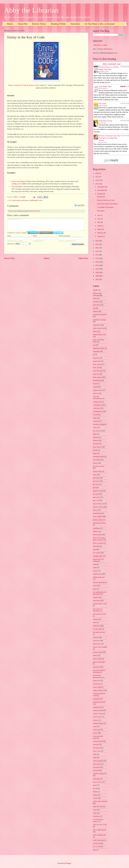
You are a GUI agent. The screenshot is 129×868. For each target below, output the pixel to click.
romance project (98, 723)
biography (96, 351)
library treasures (98, 543)
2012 (97, 262)
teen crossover (98, 782)
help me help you (99, 504)
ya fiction (96, 843)
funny (95, 475)
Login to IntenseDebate (32, 233)
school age (96, 730)
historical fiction (98, 507)
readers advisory (98, 690)
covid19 (96, 415)
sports (95, 757)
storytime (96, 767)
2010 (97, 269)
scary (95, 727)
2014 (97, 255)
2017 (97, 244)
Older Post (83, 258)
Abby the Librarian (31, 10)
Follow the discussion (83, 205)
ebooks (95, 450)
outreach (96, 637)
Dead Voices (101, 197)
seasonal (96, 745)
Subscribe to (19, 244)
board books (97, 361)
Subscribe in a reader (100, 45)
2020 (97, 180)
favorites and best (99, 466)
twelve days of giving (100, 801)
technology (97, 779)
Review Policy (39, 24)
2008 (97, 276)
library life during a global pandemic (99, 539)
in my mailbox (98, 517)
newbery (96, 619)
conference (97, 408)
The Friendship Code (19, 187)
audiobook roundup (99, 320)
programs (96, 681)
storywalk (96, 770)
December (101, 187)
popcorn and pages (99, 662)
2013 (97, 258)
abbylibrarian (108, 49)
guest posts (97, 497)
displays (96, 440)
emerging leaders (98, 457)
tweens (95, 798)
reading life (97, 699)
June (99, 219)
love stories (97, 553)
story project (97, 764)
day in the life (97, 431)
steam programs (98, 761)
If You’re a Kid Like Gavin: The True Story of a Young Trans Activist (109, 138)
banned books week (99, 335)
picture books (97, 652)
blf (94, 355)
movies (95, 586)
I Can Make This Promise (105, 207)
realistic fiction (98, 714)
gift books (96, 478)
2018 (97, 241)
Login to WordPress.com (46, 233)
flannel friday (97, 472)
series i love (97, 751)
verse (41, 200)
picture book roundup (100, 647)
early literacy (97, 447)
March (100, 229)
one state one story (99, 632)
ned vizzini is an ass (99, 614)
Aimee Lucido (34, 85)
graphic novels (98, 491)
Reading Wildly (58, 24)
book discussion (98, 371)
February (101, 233)
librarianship (97, 535)
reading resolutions (99, 702)
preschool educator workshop (99, 671)
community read (98, 405)
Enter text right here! (46, 224)
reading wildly (98, 710)
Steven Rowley (104, 106)
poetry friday (97, 659)
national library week (100, 604)
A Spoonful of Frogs (105, 121)
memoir (95, 571)
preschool (96, 667)
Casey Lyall (103, 123)
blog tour (96, 358)
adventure (96, 302)
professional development (97, 676)
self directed (97, 748)
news (95, 622)
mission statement (99, 582)
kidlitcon (96, 531)
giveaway (96, 484)
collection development (97, 398)
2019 (97, 184)
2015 (97, 251)
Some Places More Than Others (107, 204)
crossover (96, 421)
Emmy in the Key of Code (17, 85)
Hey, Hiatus (101, 211)
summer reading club (100, 774)
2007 (97, 280)
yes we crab (97, 847)
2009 (97, 273)
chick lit (96, 393)
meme (95, 568)
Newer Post (9, 258)
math (95, 564)
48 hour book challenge (97, 294)
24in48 (95, 290)
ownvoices (96, 641)
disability (96, 437)
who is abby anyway (100, 830)
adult (95, 298)
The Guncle (103, 104)
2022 (97, 173)
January (100, 236)
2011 (97, 265)
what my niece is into (100, 825)
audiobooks (97, 325)
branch (95, 384)
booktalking (97, 380)
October (100, 194)
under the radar (98, 807)
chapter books (97, 390)
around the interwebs (100, 315)
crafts (95, 418)
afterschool (97, 305)
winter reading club (99, 835)
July (99, 215)
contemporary (97, 411)
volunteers (96, 816)
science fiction (98, 741)
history (95, 510)
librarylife (96, 546)
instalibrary (97, 528)
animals (95, 311)
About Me (22, 24)
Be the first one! (35, 211)
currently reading (99, 424)
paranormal (97, 644)
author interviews (99, 328)
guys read (96, 500)
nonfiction (96, 626)
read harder (97, 684)
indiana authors (98, 520)
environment (97, 460)
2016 (97, 248)
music (95, 589)
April (99, 226)
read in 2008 (97, 687)
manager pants (98, 556)
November (101, 190)
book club (96, 368)
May (99, 222)
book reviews (17, 200)
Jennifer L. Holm (104, 71)
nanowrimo (97, 601)
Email (35, 236)
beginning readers (99, 348)
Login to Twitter (59, 233)
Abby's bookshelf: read (111, 64)
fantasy (95, 463)
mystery (96, 597)
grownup (96, 494)
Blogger (68, 863)
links (95, 549)
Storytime (75, 24)
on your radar (97, 629)
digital (95, 434)
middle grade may (99, 577)
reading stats (97, 707)
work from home (98, 840)
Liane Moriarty (104, 88)
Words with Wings (18, 181)
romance (96, 720)
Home (10, 24)
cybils (95, 428)
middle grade (34, 200)
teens (95, 785)
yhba (95, 850)
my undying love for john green (100, 593)
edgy (95, 453)
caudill (95, 387)
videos (95, 813)
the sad (95, 789)
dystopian (96, 444)
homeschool (97, 513)
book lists (96, 374)
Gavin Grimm (104, 142)
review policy (97, 717)
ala (94, 308)
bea (94, 345)
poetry (95, 655)
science (95, 733)
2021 (97, 177)
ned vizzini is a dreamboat (98, 610)
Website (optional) (64, 236)
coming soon (97, 402)
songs (95, 754)
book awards (97, 364)
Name (9, 236)
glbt (94, 488)
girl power (25, 200)
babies (95, 331)
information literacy (99, 523)
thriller (95, 792)
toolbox (95, 795)
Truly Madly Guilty (105, 87)
